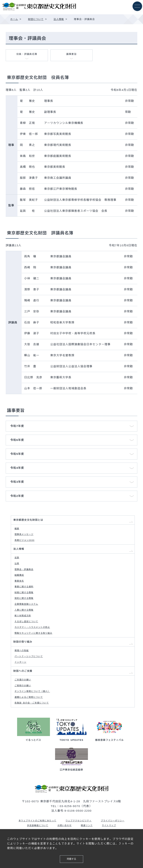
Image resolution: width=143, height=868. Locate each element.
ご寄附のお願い (24, 703)
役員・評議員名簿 (27, 55)
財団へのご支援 (24, 687)
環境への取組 (23, 665)
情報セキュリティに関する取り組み (36, 646)
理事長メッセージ (25, 537)
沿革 (18, 568)
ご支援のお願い (24, 697)
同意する (71, 859)
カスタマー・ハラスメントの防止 (35, 639)
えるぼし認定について (28, 633)
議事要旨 (71, 55)
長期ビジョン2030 (26, 543)
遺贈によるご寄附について (31, 716)
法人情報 (20, 553)
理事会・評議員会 (25, 575)
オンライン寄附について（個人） (35, 710)
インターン (21, 678)
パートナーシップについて (31, 671)
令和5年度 (17, 454)
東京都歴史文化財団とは (30, 521)
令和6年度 (17, 440)
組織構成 (20, 581)
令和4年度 (17, 468)
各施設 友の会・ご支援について (34, 722)
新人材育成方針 (24, 626)
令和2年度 (17, 496)
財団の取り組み (24, 655)
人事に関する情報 (25, 620)
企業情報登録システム (28, 613)
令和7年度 (17, 426)
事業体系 (20, 588)
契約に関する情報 (25, 607)
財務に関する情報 (25, 601)
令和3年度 (17, 482)
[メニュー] (137, 7)
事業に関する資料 (25, 594)
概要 (18, 530)
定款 (18, 562)
